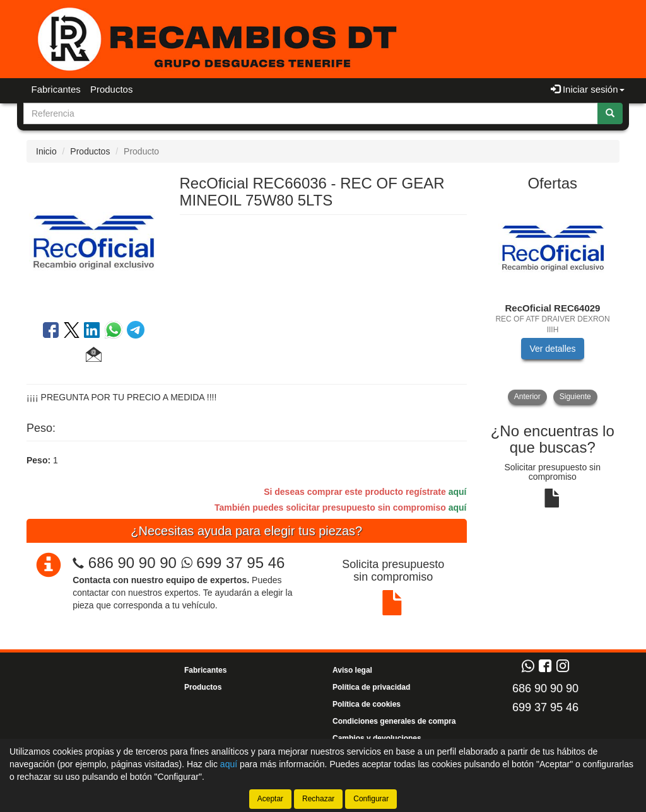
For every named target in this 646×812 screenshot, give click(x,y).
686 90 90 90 (132, 563)
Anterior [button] (527, 397)
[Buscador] (311, 113)
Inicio (46, 151)
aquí (458, 492)
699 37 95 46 (233, 563)
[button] (94, 356)
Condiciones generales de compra (394, 721)
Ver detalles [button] (552, 349)
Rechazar (318, 799)
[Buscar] (610, 113)
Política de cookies (367, 704)
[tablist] (553, 303)
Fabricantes (56, 89)
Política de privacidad (371, 687)
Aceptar (270, 799)
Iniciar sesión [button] (588, 89)
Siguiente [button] (575, 397)
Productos (112, 89)
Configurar (371, 799)
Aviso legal (352, 670)
